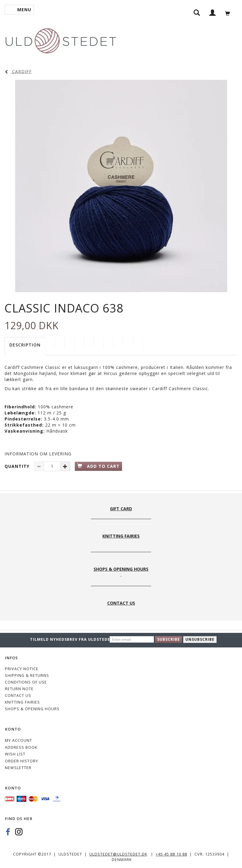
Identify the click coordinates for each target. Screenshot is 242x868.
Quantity (18, 466)
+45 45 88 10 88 (171, 854)
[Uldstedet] (61, 40)
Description (25, 345)
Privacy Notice (22, 669)
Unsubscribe (200, 639)
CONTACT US (18, 696)
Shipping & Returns (27, 675)
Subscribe (169, 639)
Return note (19, 689)
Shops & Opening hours (32, 709)
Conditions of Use (26, 682)
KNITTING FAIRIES (22, 702)
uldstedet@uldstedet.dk (118, 854)
